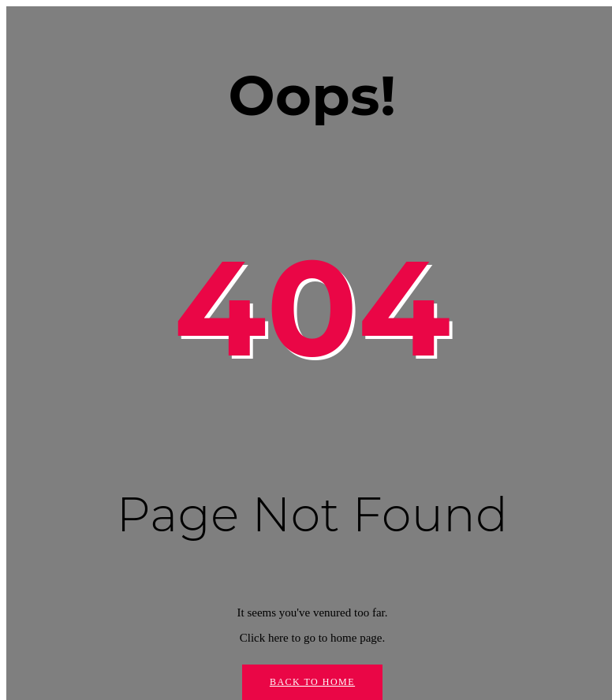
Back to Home (312, 682)
